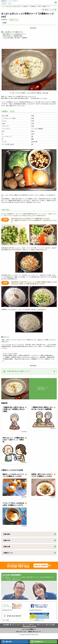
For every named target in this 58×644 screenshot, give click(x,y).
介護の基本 (7, 534)
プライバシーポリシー (16, 625)
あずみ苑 (7, 3)
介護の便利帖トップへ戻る (48, 10)
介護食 (5, 23)
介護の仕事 (7, 547)
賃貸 (31, 632)
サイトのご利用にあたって (30, 625)
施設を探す (7, 642)
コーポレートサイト (23, 632)
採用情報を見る (37, 642)
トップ (3, 6)
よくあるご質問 (51, 625)
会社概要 (7, 625)
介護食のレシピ (14, 20)
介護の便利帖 (9, 6)
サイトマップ (42, 625)
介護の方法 (7, 540)
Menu (56, 2)
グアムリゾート (38, 632)
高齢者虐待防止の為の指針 (30, 627)
